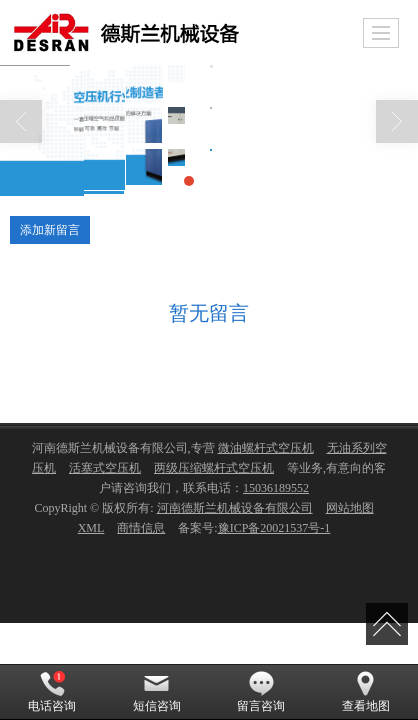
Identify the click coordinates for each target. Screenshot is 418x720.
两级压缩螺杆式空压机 (214, 468)
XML (91, 528)
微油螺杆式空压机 (266, 448)
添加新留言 (50, 230)
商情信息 (141, 528)
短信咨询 (157, 692)
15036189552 (276, 488)
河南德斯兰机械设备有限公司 (235, 508)
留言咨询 (261, 692)
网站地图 (350, 508)
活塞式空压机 (105, 468)
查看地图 (366, 692)
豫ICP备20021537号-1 (274, 528)
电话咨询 (52, 692)
